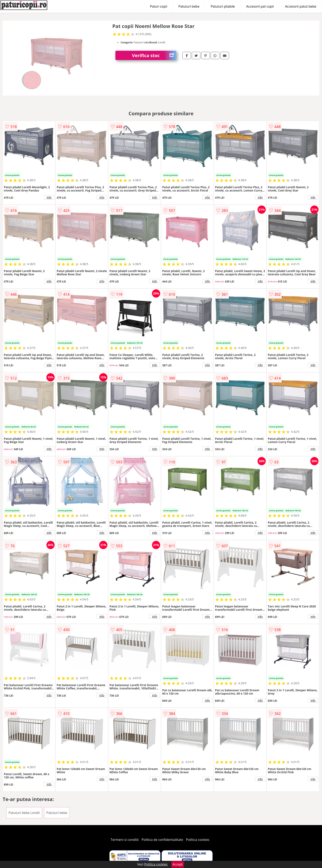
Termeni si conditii (125, 840)
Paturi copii (159, 6)
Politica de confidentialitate (162, 840)
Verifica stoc (154, 55)
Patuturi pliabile (223, 6)
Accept (178, 864)
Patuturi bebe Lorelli (24, 813)
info (49, 197)
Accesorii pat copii (260, 6)
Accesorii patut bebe (301, 6)
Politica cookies (198, 840)
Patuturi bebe (189, 6)
